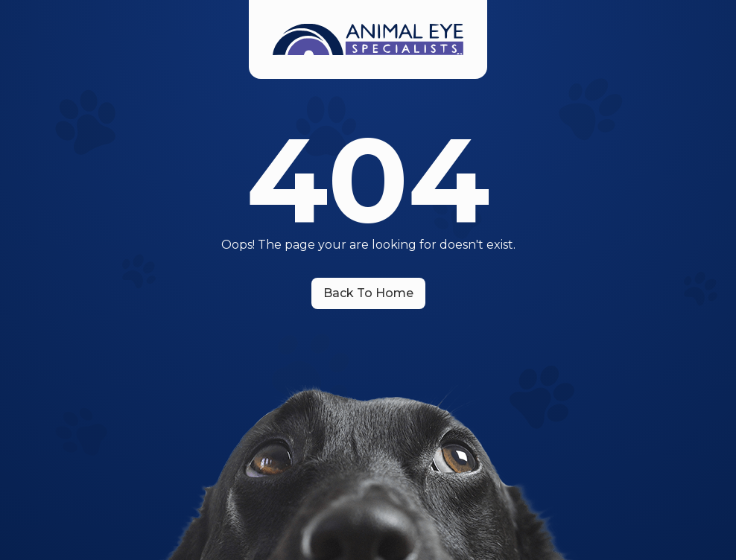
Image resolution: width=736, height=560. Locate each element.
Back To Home (368, 293)
